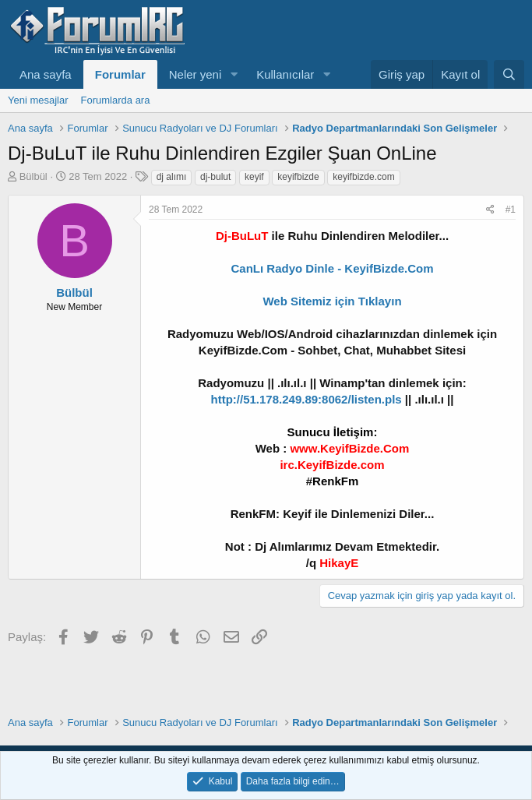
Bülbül (33, 176)
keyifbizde (298, 177)
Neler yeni (196, 74)
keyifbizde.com (363, 177)
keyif (254, 177)
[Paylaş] (490, 210)
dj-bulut (215, 177)
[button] (234, 74)
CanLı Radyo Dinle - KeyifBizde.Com (332, 268)
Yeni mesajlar (38, 100)
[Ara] (509, 74)
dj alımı (172, 177)
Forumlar (120, 74)
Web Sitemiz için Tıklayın (332, 301)
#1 (511, 210)
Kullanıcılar (285, 74)
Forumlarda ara (116, 100)
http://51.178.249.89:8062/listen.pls (307, 399)
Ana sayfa (46, 74)
